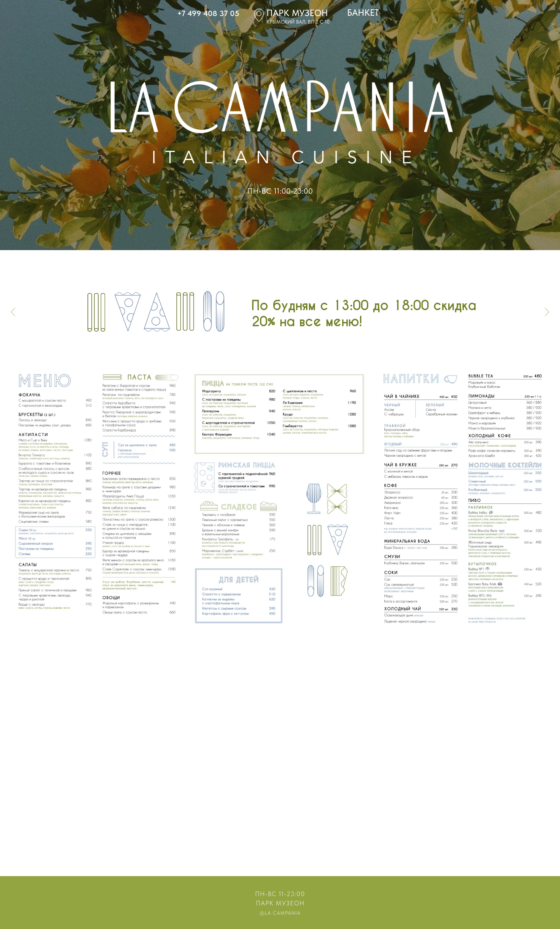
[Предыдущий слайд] (13, 312)
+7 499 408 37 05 (208, 13)
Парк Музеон (280, 903)
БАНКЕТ (363, 13)
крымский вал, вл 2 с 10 (298, 22)
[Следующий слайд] (547, 312)
